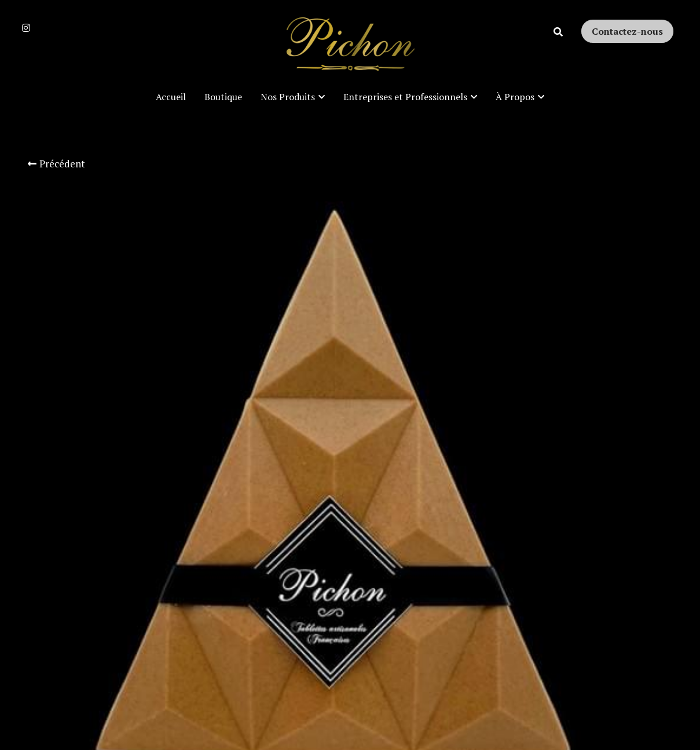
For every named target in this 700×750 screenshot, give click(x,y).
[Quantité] (551, 398)
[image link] (350, 45)
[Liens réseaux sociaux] (26, 28)
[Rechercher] (558, 32)
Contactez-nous (627, 31)
